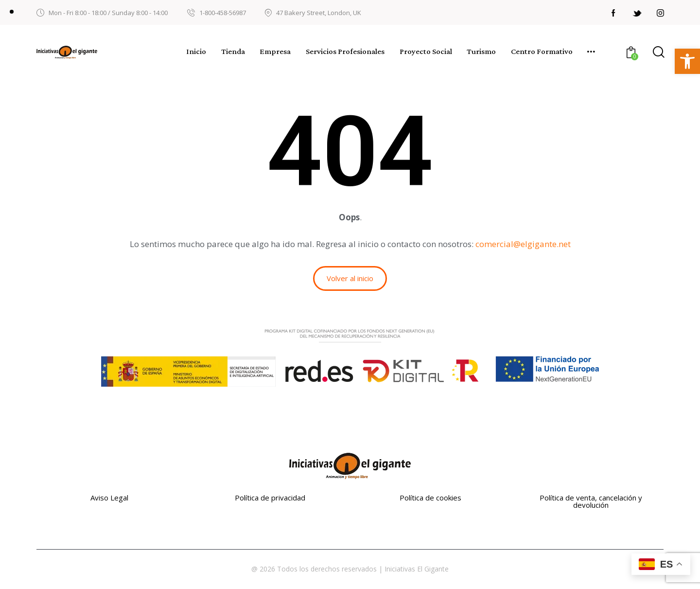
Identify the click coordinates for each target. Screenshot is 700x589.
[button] (687, 61)
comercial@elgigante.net (523, 244)
